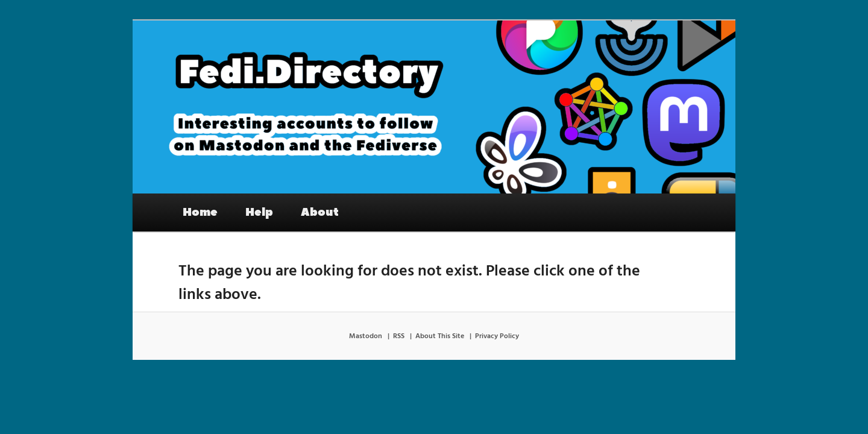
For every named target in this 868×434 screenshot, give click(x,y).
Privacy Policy (497, 336)
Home (200, 212)
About (320, 212)
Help (259, 212)
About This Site (440, 336)
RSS (399, 336)
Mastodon (366, 336)
